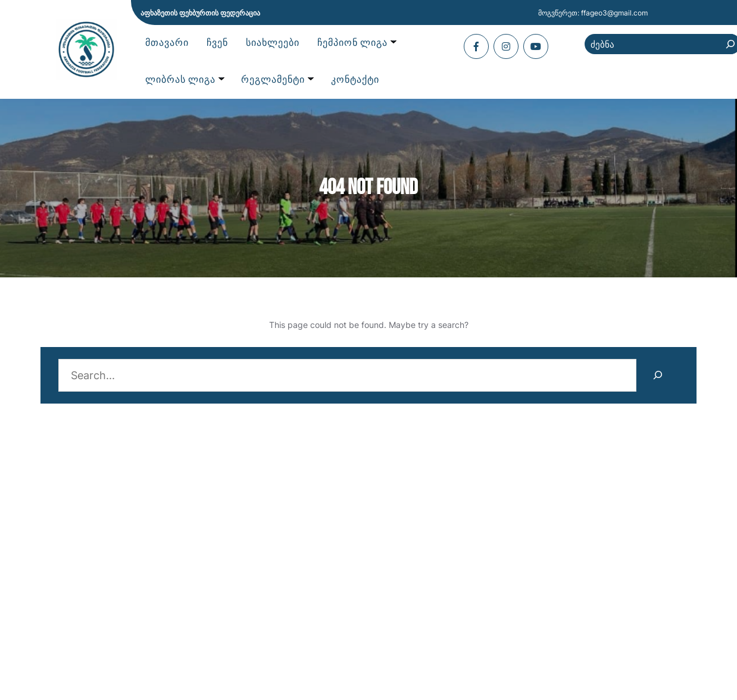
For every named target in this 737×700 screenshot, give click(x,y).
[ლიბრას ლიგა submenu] (185, 80)
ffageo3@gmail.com (614, 13)
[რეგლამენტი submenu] (277, 80)
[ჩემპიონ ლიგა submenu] (357, 43)
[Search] (658, 375)
